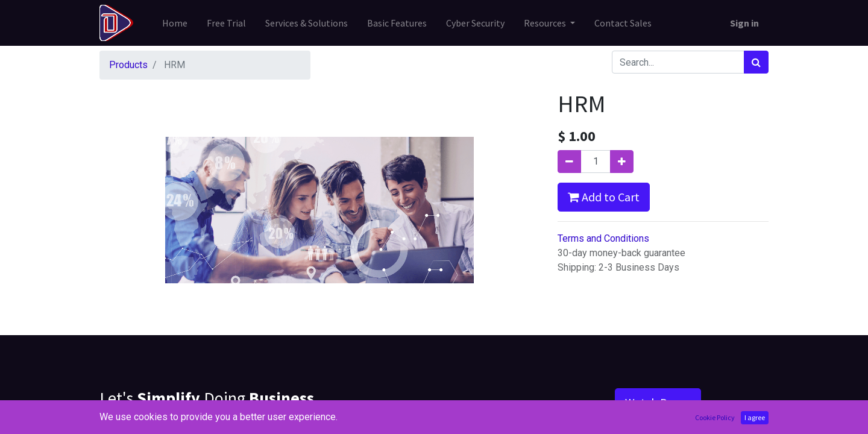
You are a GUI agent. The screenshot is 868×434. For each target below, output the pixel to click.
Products (128, 65)
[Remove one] (569, 162)
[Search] (756, 62)
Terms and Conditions (603, 238)
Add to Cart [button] (604, 197)
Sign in (744, 23)
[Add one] (622, 162)
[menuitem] (175, 23)
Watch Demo (658, 402)
